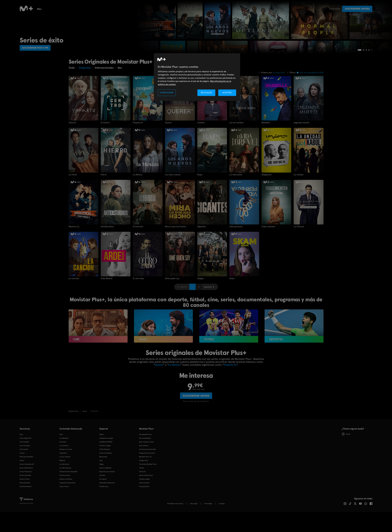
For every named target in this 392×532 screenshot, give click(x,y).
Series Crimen (25, 504)
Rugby (165, 9)
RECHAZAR (206, 93)
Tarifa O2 (142, 497)
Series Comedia (25, 500)
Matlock (62, 485)
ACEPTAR (227, 93)
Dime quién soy (172, 304)
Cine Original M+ (26, 463)
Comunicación (144, 508)
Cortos (210, 9)
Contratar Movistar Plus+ (148, 489)
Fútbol (62, 9)
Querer (168, 148)
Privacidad (208, 529)
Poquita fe (138, 148)
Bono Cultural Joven (146, 467)
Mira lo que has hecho (175, 252)
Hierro (104, 200)
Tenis (120, 9)
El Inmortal (138, 252)
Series (40, 9)
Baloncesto (106, 9)
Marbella (266, 148)
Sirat (61, 459)
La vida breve (236, 200)
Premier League (105, 471)
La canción (74, 304)
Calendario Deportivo (107, 508)
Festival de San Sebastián (68, 497)
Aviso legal (194, 529)
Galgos (201, 304)
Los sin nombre (236, 148)
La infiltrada (64, 463)
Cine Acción (24, 474)
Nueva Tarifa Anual (146, 500)
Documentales (136, 9)
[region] (197, 77)
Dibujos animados (66, 504)
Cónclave (63, 467)
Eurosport (103, 504)
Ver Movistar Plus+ (146, 459)
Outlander (63, 478)
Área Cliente (144, 471)
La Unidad (298, 200)
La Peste (73, 200)
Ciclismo (102, 500)
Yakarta (72, 148)
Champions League (106, 463)
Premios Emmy (65, 500)
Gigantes (202, 252)
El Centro (105, 148)
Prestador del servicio (175, 529)
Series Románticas (26, 493)
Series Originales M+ (27, 489)
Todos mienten (268, 252)
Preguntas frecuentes (147, 478)
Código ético (144, 485)
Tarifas (142, 493)
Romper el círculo (66, 474)
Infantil (153, 9)
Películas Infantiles (26, 482)
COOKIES (222, 529)
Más (259, 9)
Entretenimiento (26, 511)
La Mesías (138, 200)
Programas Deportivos (67, 508)
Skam (232, 304)
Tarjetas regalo (144, 504)
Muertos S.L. (74, 252)
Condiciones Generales (147, 474)
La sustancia (64, 471)
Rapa (200, 200)
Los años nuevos (173, 200)
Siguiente (208, 312)
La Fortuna (299, 252)
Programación (144, 511)
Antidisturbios (107, 252)
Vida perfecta (236, 252)
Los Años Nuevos (65, 493)
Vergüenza (266, 200)
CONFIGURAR (167, 93)
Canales (224, 9)
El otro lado (138, 304)
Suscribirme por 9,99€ (37, 72)
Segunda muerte (301, 148)
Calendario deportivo (83, 9)
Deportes (179, 9)
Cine (51, 9)
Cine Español (24, 467)
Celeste (201, 148)
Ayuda (346, 459)
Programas (195, 9)
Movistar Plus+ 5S (145, 482)
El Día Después (105, 474)
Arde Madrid (107, 304)
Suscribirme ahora (357, 9)
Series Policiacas (26, 497)
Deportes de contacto (107, 497)
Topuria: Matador (105, 493)
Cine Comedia (25, 471)
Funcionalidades (243, 9)
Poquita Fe (230, 390)
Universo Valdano (106, 478)
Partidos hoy (104, 511)
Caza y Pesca (64, 511)
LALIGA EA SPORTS (106, 467)
